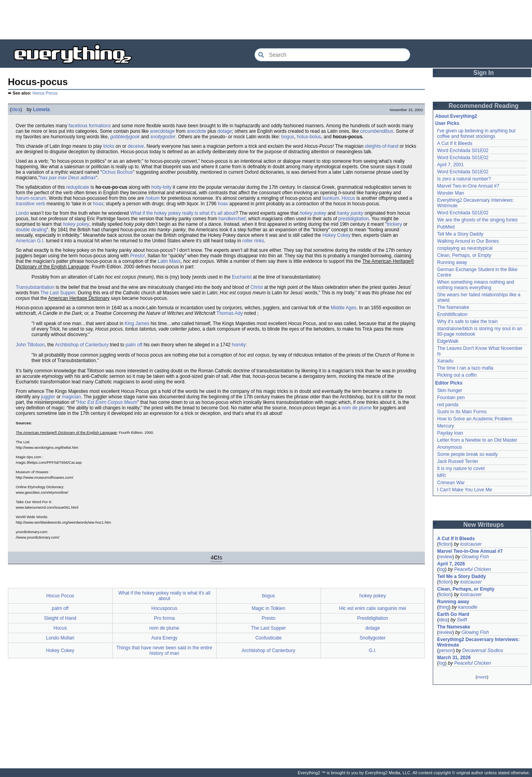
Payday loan (450, 433)
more (482, 677)
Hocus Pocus (45, 93)
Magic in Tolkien (268, 608)
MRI (441, 476)
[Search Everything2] (332, 55)
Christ (257, 287)
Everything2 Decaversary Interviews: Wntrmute (478, 642)
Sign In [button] (484, 73)
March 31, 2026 (454, 658)
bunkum (331, 198)
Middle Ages (344, 308)
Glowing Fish (475, 557)
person (446, 651)
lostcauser (471, 544)
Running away (452, 262)
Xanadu (445, 361)
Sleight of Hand (60, 618)
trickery (394, 224)
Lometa (42, 110)
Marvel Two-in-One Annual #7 (468, 186)
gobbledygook (125, 137)
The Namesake (453, 307)
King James (137, 323)
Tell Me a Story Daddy (460, 234)
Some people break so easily (467, 454)
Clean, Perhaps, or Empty (464, 255)
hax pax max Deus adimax (68, 178)
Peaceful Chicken (472, 569)
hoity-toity (161, 187)
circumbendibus (377, 131)
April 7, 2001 (450, 165)
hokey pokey (313, 213)
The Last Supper (57, 293)
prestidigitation (353, 219)
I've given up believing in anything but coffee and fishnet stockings (476, 134)
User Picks (447, 123)
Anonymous (450, 447)
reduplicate (78, 187)
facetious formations (90, 126)
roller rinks (253, 241)
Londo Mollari (60, 638)
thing (444, 607)
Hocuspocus (164, 608)
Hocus (348, 198)
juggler (48, 397)
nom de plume (357, 408)
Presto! (137, 256)
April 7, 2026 (451, 564)
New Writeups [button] (484, 525)
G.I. (373, 651)
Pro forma (164, 618)
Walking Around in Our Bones (468, 241)
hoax (98, 204)
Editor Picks (449, 383)
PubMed (446, 227)
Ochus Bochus (117, 172)
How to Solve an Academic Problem (475, 419)
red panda (448, 405)
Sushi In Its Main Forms (462, 412)
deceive (136, 146)
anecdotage (162, 131)
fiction (445, 544)
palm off (134, 345)
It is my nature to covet (461, 468)
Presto (268, 618)
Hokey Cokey (336, 235)
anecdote (196, 131)
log (442, 569)
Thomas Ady (230, 313)
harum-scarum (31, 198)
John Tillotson (30, 345)
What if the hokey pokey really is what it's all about (183, 213)
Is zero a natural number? (464, 179)
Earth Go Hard (453, 614)
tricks (109, 146)
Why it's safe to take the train (467, 322)
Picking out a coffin (457, 375)
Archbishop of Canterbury (82, 345)
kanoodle (468, 607)
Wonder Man (450, 193)
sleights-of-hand (381, 146)
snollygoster (163, 137)
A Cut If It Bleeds (455, 143)
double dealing (31, 230)
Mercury (446, 426)
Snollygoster (373, 638)
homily (239, 345)
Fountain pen (451, 398)
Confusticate (268, 638)
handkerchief (232, 219)
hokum (152, 198)
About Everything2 (456, 116)
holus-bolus (309, 137)
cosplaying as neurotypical (465, 248)
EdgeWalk (448, 341)
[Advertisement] (266, 20)
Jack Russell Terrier (458, 461)
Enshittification (452, 314)
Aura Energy (164, 638)
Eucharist (242, 277)
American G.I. (30, 241)
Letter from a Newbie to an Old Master (477, 440)
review (446, 557)
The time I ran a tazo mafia (465, 368)
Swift (462, 620)
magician (71, 397)
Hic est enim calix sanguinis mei (373, 608)
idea (16, 110)
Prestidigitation (373, 618)
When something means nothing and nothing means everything (475, 285)
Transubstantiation (35, 287)
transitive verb (31, 204)
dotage (225, 131)
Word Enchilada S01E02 (463, 151)
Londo (22, 213)
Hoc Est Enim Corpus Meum (107, 402)
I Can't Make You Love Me (465, 490)
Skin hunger (450, 390)
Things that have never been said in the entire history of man (165, 651)
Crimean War (451, 483)
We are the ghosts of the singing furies (477, 220)
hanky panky (350, 213)
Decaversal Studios (483, 651)
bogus (288, 137)
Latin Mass (169, 261)
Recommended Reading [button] (484, 106)
